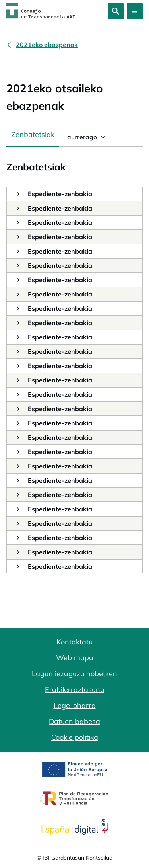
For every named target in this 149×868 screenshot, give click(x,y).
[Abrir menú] (135, 11)
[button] (17, 194)
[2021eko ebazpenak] (47, 45)
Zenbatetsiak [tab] (33, 134)
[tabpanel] (74, 360)
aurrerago (81, 137)
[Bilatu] (116, 11)
